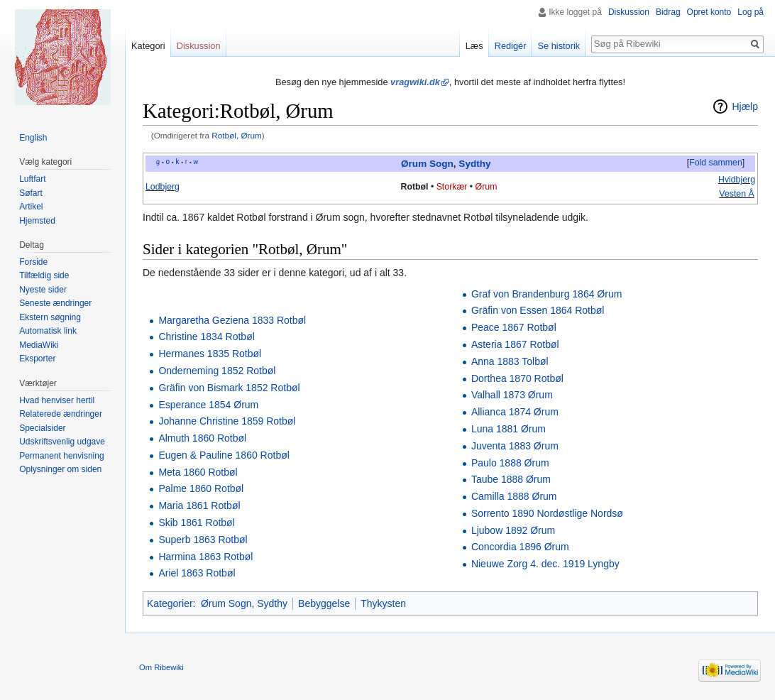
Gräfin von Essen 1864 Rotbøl (538, 310)
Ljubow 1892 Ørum (513, 530)
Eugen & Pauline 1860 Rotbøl (224, 455)
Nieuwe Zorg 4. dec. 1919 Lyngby (545, 564)
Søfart (31, 193)
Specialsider (42, 428)
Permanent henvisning (61, 456)
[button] (715, 163)
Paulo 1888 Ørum (510, 463)
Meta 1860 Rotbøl (198, 472)
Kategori (148, 46)
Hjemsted (37, 221)
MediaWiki (39, 345)
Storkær (452, 187)
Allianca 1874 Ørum (515, 412)
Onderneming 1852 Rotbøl (217, 371)
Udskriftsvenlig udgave (62, 442)
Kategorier (170, 603)
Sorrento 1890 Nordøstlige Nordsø (547, 513)
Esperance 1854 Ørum (208, 405)
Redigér (511, 46)
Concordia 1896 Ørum (520, 547)
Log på (751, 12)
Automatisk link (48, 331)
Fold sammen (716, 163)
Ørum (487, 187)
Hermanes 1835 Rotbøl (210, 354)
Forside (33, 262)
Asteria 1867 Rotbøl (515, 344)
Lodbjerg (163, 187)
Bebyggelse (324, 603)
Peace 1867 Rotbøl (514, 327)
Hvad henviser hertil (57, 400)
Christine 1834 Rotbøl (206, 337)
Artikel (31, 207)
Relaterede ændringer (61, 414)
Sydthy (474, 164)
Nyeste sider (43, 290)
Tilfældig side (44, 275)
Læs (474, 46)
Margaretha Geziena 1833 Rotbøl (232, 320)
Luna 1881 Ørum (509, 429)
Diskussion (629, 12)
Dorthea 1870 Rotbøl (517, 378)
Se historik (559, 46)
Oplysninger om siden (60, 469)
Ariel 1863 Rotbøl (197, 573)
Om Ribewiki (161, 667)
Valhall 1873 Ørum (512, 395)
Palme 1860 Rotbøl (201, 488)
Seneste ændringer (55, 303)
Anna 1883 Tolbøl (510, 361)
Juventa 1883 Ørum (515, 446)
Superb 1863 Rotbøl (203, 540)
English (33, 138)
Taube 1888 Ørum (511, 479)
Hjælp (745, 106)
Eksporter (37, 359)
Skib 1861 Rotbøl (196, 523)
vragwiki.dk (415, 82)
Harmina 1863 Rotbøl (205, 557)
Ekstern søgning (50, 317)
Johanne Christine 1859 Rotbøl (227, 421)
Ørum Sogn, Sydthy (244, 603)
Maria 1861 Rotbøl (199, 505)
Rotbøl (415, 187)
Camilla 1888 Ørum (514, 496)
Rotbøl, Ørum (237, 135)
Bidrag (668, 12)
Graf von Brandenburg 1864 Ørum (546, 294)
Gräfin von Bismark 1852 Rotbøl (229, 388)
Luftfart (32, 179)
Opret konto (709, 12)
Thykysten (383, 603)
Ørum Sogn (427, 164)
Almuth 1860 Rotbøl (202, 438)
